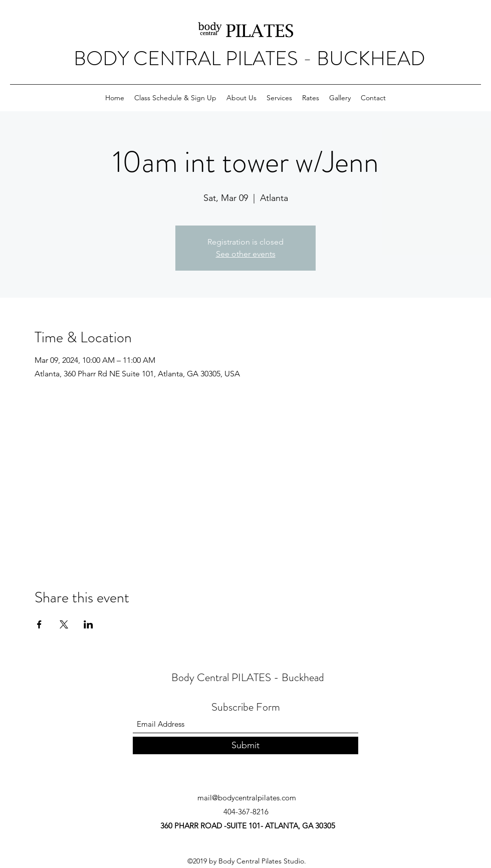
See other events (246, 254)
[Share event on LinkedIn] (88, 624)
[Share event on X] (64, 624)
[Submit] (245, 745)
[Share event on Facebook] (39, 624)
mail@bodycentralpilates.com (247, 798)
